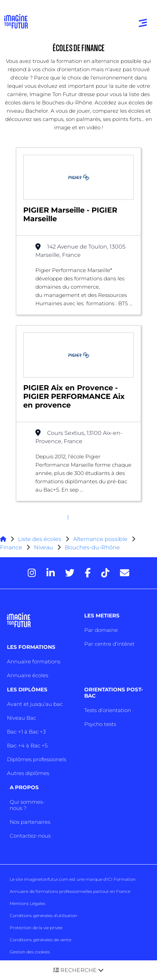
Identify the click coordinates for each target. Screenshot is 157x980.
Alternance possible (100, 539)
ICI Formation (121, 879)
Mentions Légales (28, 903)
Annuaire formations (34, 661)
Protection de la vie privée (36, 928)
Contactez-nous (30, 836)
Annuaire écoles (28, 675)
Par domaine (101, 630)
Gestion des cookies (30, 952)
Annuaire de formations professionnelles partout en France (70, 891)
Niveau (44, 547)
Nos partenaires (30, 822)
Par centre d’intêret (109, 644)
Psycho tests (100, 724)
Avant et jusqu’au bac (35, 704)
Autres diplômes (28, 773)
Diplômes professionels (37, 759)
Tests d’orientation (108, 710)
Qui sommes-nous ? (27, 805)
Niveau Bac (21, 718)
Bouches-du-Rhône (92, 547)
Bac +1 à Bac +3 (26, 732)
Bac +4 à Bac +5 (27, 745)
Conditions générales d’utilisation (43, 916)
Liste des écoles (40, 539)
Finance (11, 547)
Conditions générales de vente (41, 940)
